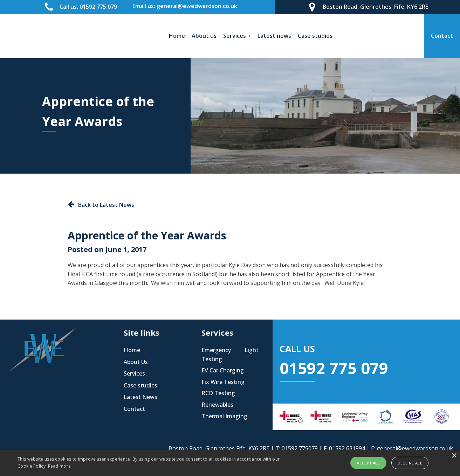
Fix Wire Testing (223, 382)
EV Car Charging (223, 370)
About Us (136, 362)
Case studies (315, 36)
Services (134, 373)
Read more (60, 466)
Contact (134, 409)
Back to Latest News (106, 205)
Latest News (140, 397)
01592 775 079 (334, 368)
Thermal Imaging (224, 416)
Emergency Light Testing (230, 355)
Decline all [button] (410, 463)
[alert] (230, 463)
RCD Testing (218, 393)
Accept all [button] (368, 463)
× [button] (454, 456)
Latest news (274, 36)
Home (177, 36)
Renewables (217, 405)
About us (204, 36)
